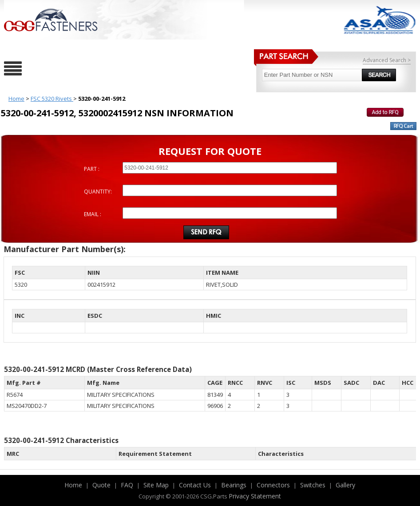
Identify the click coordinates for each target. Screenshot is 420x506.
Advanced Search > (387, 60)
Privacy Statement (255, 496)
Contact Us (195, 485)
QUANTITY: (98, 192)
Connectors (273, 485)
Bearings (234, 485)
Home (16, 99)
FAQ (127, 485)
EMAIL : (93, 214)
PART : (92, 169)
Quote (101, 485)
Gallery (345, 485)
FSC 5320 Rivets (52, 99)
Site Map (156, 485)
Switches (313, 485)
